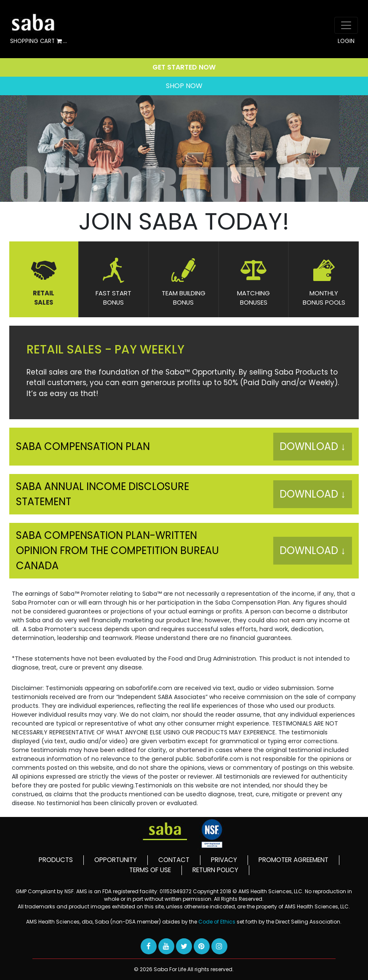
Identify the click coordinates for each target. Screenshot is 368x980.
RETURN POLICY (215, 870)
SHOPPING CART (39, 42)
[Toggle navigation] (346, 25)
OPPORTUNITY (116, 860)
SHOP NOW (184, 86)
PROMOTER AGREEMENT (293, 860)
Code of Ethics (217, 922)
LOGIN (346, 41)
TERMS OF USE (150, 870)
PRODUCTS (56, 860)
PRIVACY (224, 860)
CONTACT (174, 860)
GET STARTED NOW (184, 67)
